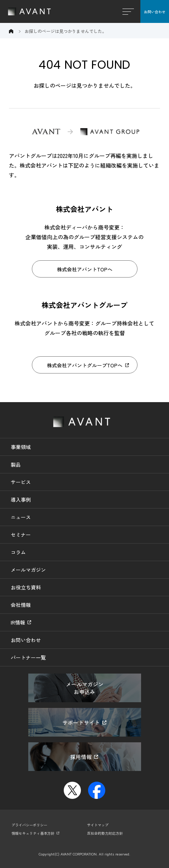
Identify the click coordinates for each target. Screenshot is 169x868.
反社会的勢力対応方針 (105, 833)
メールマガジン (28, 570)
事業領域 (21, 447)
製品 (16, 464)
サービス (21, 482)
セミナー (21, 535)
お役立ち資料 (26, 587)
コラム (18, 552)
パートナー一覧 (28, 657)
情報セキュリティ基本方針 (33, 833)
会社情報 (21, 605)
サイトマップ (98, 825)
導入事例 (21, 500)
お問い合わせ (155, 12)
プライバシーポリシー (29, 825)
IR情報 (18, 622)
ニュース (21, 517)
